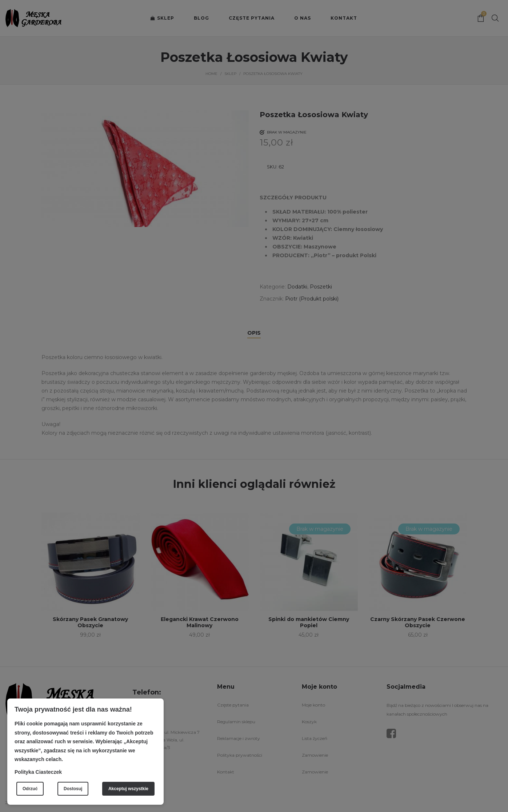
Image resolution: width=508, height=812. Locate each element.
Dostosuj (73, 789)
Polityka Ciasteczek (38, 772)
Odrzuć (30, 789)
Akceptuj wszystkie (128, 789)
